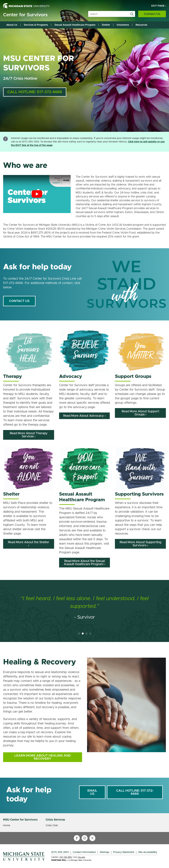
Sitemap (105, 852)
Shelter (106, 25)
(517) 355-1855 (66, 857)
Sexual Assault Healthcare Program (75, 25)
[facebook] (77, 838)
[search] (132, 14)
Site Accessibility (148, 852)
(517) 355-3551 (60, 852)
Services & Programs (36, 25)
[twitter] (92, 838)
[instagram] (85, 838)
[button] (79, 634)
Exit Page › (159, 6)
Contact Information (84, 852)
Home (7, 825)
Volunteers (123, 25)
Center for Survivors (25, 15)
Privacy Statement (124, 852)
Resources (141, 25)
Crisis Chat (52, 825)
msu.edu (81, 857)
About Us (12, 25)
